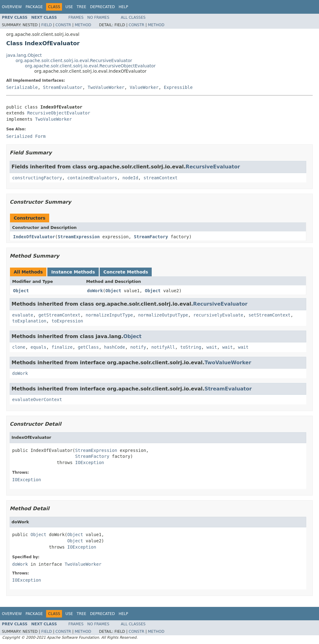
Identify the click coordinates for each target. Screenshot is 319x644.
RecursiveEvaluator (213, 167)
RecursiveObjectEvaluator (59, 113)
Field (46, 25)
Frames (76, 17)
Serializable (22, 87)
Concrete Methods (126, 272)
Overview (12, 7)
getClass (88, 347)
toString (191, 347)
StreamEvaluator (63, 87)
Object (21, 291)
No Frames (98, 17)
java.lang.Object (24, 55)
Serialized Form (26, 136)
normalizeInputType (109, 315)
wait (212, 347)
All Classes (133, 17)
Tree (81, 7)
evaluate (23, 315)
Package (34, 7)
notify (138, 347)
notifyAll (163, 347)
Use (69, 7)
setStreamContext (270, 315)
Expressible (178, 87)
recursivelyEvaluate (218, 315)
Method (83, 25)
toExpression (67, 321)
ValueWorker (144, 87)
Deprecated (102, 7)
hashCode (114, 347)
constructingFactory (37, 178)
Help (124, 7)
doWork (95, 291)
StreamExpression (79, 237)
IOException (90, 462)
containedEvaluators (92, 178)
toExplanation (29, 321)
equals (38, 347)
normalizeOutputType (163, 315)
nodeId (130, 178)
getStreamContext (59, 315)
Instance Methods (73, 272)
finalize (62, 347)
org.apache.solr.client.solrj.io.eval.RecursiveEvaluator (74, 61)
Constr (63, 25)
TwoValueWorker (106, 87)
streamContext (160, 178)
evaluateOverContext (37, 399)
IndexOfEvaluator (34, 237)
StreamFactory (151, 237)
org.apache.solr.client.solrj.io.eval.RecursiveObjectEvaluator (90, 66)
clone (19, 347)
